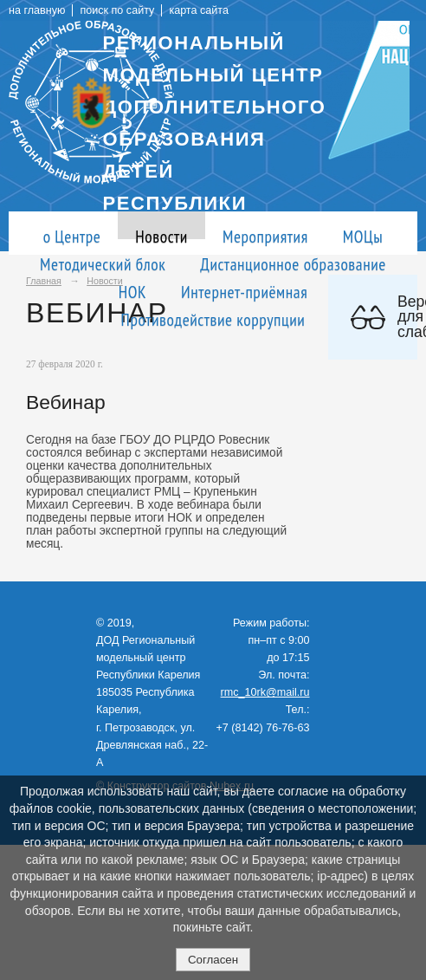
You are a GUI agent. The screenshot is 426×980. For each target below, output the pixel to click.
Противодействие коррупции (213, 319)
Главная (44, 281)
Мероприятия (265, 236)
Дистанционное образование (293, 264)
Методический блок (103, 264)
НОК (132, 292)
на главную (37, 10)
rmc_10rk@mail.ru (265, 692)
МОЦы (363, 236)
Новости (161, 236)
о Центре (72, 236)
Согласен (213, 960)
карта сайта (199, 10)
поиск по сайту (117, 10)
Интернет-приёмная (244, 292)
